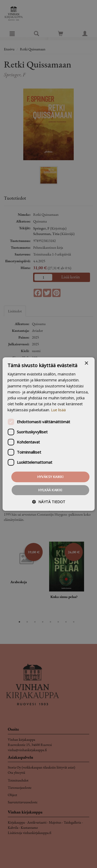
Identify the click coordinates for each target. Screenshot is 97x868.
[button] (49, 502)
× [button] (86, 363)
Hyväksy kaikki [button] (50, 477)
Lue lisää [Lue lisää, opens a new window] (58, 410)
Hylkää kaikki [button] (50, 490)
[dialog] (48, 434)
